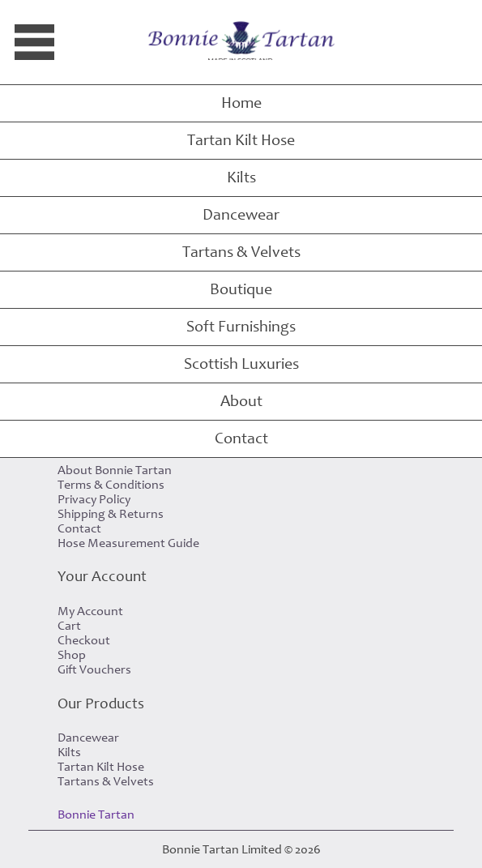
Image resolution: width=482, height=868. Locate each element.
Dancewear (241, 215)
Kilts (241, 177)
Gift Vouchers (94, 669)
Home (241, 103)
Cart (69, 626)
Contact (241, 438)
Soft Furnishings (241, 327)
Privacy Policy (94, 499)
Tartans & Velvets (241, 252)
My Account (90, 611)
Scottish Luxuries (241, 364)
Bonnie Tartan (96, 815)
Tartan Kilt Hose (241, 140)
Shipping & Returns (111, 514)
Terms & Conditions (111, 485)
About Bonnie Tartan (115, 470)
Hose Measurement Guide (128, 543)
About (241, 401)
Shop (72, 655)
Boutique (241, 289)
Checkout (84, 640)
